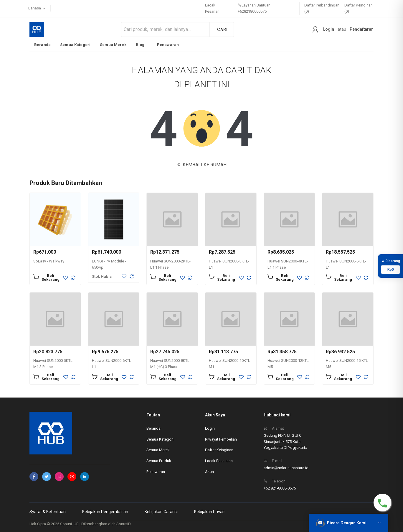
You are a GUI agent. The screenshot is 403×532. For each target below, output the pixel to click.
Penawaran (168, 45)
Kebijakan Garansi (161, 512)
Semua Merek (113, 45)
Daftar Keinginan (219, 450)
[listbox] (106, 45)
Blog (140, 45)
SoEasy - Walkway (49, 261)
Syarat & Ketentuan (48, 512)
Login (329, 29)
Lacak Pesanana (219, 461)
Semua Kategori (75, 45)
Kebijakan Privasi (210, 512)
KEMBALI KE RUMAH (202, 165)
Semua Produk (159, 461)
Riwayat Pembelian (221, 439)
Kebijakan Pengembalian (105, 512)
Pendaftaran (362, 29)
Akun (209, 472)
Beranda (42, 45)
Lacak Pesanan (212, 8)
